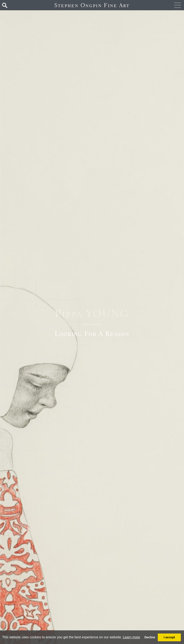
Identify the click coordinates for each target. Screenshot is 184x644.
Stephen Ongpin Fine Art (92, 5)
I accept (169, 637)
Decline (150, 637)
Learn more (131, 637)
